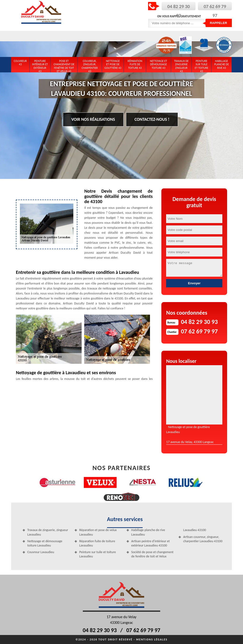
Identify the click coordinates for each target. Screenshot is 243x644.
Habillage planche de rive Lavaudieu (148, 532)
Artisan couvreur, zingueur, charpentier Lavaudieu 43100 (203, 539)
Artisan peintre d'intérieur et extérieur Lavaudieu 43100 (150, 543)
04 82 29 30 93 (100, 630)
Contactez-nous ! (152, 119)
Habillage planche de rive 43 (222, 64)
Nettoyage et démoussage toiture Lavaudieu (45, 543)
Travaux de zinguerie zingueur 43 (181, 65)
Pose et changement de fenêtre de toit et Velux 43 (64, 65)
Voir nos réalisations (93, 119)
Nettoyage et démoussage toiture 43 (159, 64)
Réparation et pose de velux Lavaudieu (98, 532)
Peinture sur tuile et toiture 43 (202, 65)
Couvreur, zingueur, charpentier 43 (90, 65)
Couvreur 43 (20, 63)
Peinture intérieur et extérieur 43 (40, 65)
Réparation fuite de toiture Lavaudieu (97, 543)
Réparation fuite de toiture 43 (135, 64)
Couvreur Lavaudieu (41, 552)
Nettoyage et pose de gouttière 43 (113, 64)
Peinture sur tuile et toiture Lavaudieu (98, 554)
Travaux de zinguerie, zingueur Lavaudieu (48, 532)
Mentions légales (152, 639)
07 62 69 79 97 (143, 630)
